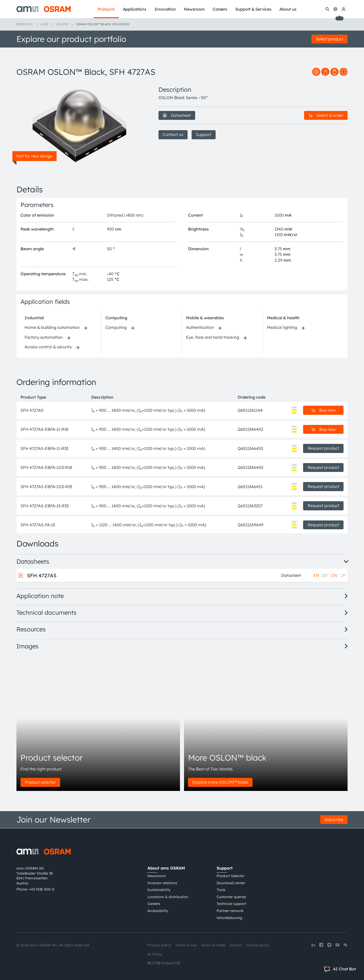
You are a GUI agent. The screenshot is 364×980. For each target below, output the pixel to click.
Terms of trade (213, 945)
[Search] (327, 9)
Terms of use (186, 945)
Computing (116, 318)
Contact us (173, 134)
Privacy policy (159, 945)
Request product (323, 448)
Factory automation (44, 337)
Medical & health (283, 318)
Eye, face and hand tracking (213, 337)
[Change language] (335, 9)
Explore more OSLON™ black (220, 782)
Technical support (231, 904)
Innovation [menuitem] (165, 9)
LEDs (44, 24)
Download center (231, 883)
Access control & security (48, 347)
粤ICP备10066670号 (164, 963)
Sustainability (159, 890)
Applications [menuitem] (135, 9)
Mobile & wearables (205, 318)
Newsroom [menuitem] (194, 9)
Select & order (326, 115)
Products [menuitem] (106, 9)
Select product (329, 39)
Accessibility (158, 911)
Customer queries (231, 897)
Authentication (200, 327)
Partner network (230, 911)
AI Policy (155, 954)
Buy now (323, 410)
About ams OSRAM (166, 868)
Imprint (236, 945)
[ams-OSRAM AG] (44, 9)
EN (316, 575)
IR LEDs (62, 24)
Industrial (34, 318)
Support (204, 134)
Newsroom (157, 876)
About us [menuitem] (288, 9)
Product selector (40, 782)
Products (25, 24)
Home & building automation (52, 327)
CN (334, 575)
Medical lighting (282, 327)
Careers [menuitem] (220, 9)
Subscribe (334, 819)
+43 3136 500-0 (42, 889)
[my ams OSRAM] (344, 9)
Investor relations (162, 883)
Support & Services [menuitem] (253, 9)
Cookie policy (258, 945)
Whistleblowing (229, 918)
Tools (221, 890)
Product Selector (231, 876)
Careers (154, 904)
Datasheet (177, 115)
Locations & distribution (168, 897)
